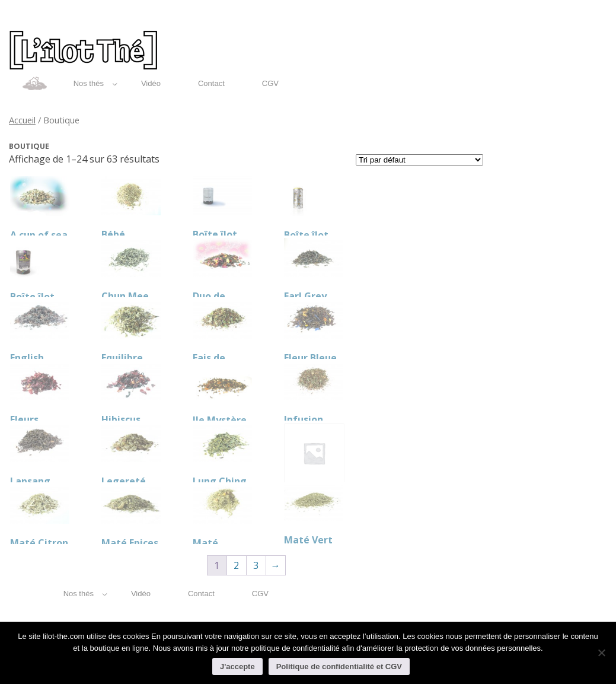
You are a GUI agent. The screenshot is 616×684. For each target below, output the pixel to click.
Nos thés (95, 83)
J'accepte (237, 666)
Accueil (22, 120)
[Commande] (419, 160)
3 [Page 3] (256, 565)
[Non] (601, 653)
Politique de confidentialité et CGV (339, 666)
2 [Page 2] (236, 565)
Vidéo (151, 83)
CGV (270, 83)
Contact (211, 83)
